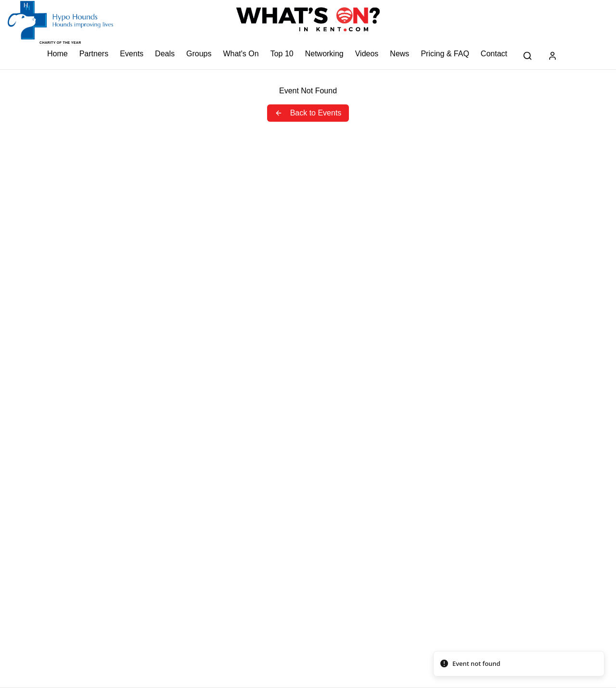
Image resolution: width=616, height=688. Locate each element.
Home (58, 54)
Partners (94, 54)
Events (132, 54)
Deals (165, 54)
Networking (324, 54)
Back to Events (308, 113)
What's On (241, 54)
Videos (367, 54)
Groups (199, 54)
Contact (494, 54)
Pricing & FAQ (445, 54)
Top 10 (282, 54)
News (399, 54)
